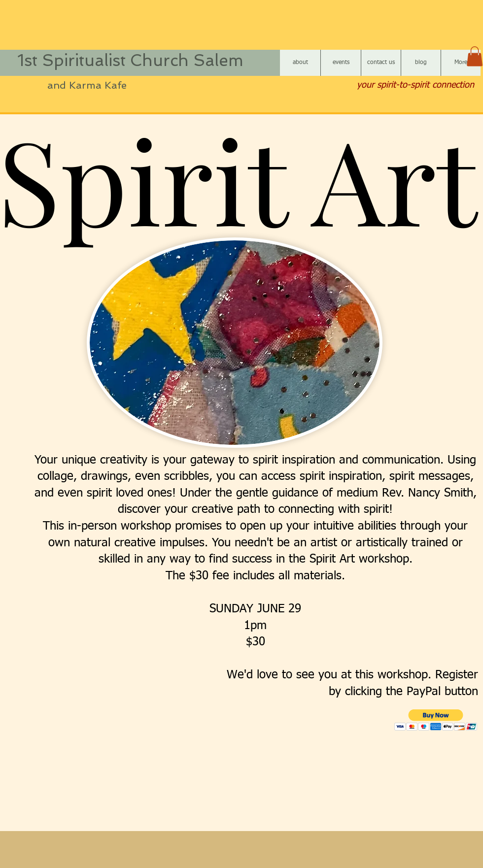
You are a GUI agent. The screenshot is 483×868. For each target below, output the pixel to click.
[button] (475, 56)
